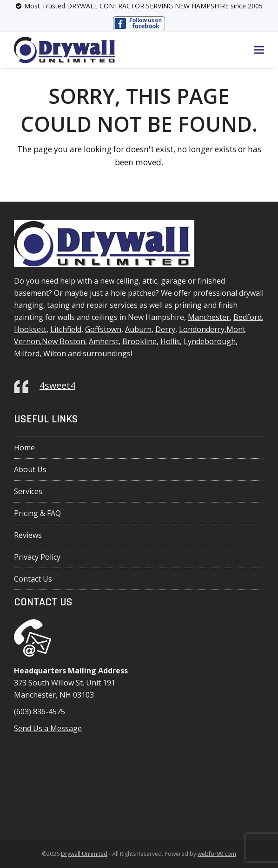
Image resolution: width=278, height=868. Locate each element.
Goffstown (103, 329)
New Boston (63, 341)
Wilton (55, 353)
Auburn (138, 329)
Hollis (170, 341)
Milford (27, 353)
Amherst (104, 341)
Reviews (28, 535)
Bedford (248, 317)
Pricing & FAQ (37, 513)
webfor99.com (217, 854)
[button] (259, 50)
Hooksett (30, 329)
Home (24, 448)
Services (28, 491)
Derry (165, 329)
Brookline (139, 341)
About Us (30, 469)
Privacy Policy (37, 557)
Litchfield (66, 329)
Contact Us (33, 579)
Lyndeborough (210, 341)
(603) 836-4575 (40, 712)
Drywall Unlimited (84, 854)
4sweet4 (57, 385)
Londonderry (202, 329)
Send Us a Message (48, 728)
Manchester (209, 317)
